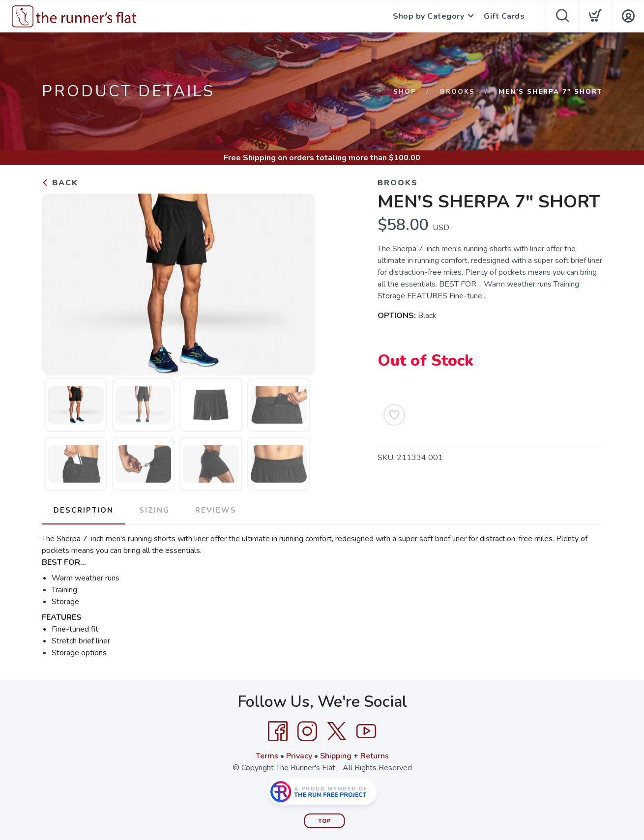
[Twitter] (337, 731)
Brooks (457, 92)
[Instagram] (307, 731)
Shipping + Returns (354, 756)
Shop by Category (428, 16)
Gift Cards (504, 16)
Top (325, 821)
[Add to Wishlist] (394, 415)
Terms (267, 756)
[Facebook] (278, 731)
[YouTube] (366, 731)
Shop (405, 92)
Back (60, 183)
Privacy (299, 756)
